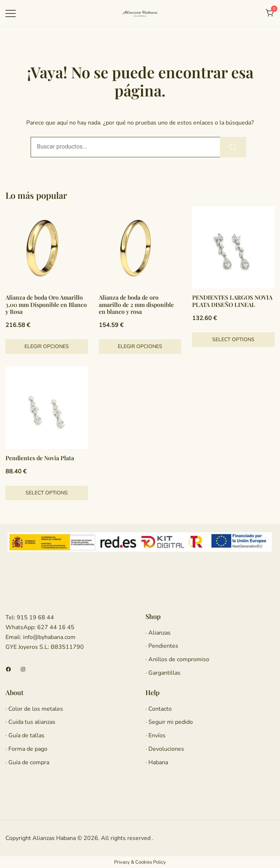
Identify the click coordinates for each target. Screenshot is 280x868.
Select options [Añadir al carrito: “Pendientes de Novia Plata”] (47, 493)
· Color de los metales (34, 709)
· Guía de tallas (25, 735)
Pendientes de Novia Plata (40, 458)
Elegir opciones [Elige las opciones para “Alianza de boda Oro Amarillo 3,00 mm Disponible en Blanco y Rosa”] (47, 346)
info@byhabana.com (49, 637)
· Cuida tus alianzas (30, 722)
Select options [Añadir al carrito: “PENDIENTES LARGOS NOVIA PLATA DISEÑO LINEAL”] (233, 340)
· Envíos (155, 735)
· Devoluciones (165, 749)
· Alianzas (158, 633)
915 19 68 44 (35, 618)
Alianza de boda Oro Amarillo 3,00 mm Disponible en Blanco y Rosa (46, 304)
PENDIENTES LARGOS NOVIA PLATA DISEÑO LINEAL (232, 301)
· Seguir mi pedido (169, 722)
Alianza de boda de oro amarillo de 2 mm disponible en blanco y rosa (136, 304)
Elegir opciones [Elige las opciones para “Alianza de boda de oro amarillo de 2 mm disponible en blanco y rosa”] (140, 346)
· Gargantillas (163, 673)
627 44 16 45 (55, 627)
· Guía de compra (27, 762)
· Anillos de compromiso (177, 659)
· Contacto (159, 709)
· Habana (157, 762)
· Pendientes (162, 646)
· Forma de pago (26, 749)
